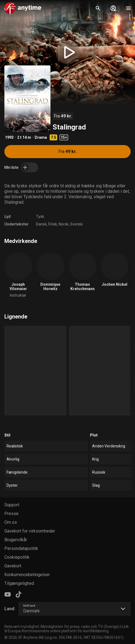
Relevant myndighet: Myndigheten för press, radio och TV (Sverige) (62, 627)
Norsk (64, 224)
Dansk (41, 224)
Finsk (53, 224)
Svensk (76, 224)
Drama (41, 137)
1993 (9, 137)
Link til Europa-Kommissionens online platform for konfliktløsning (67, 629)
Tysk (40, 216)
